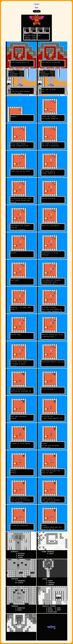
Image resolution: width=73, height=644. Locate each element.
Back (36, 7)
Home (36, 4)
